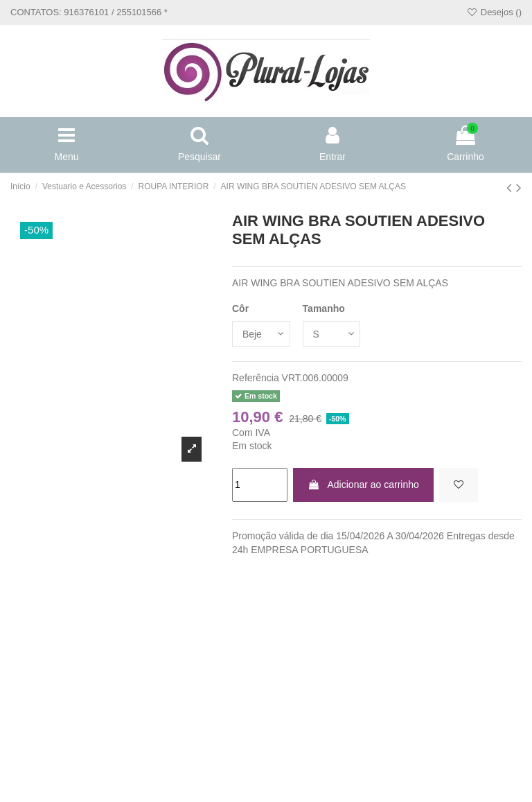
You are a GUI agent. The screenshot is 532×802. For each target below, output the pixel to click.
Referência (256, 378)
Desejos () (494, 12)
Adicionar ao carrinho (363, 485)
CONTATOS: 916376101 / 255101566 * (89, 12)
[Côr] (261, 334)
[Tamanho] (332, 334)
